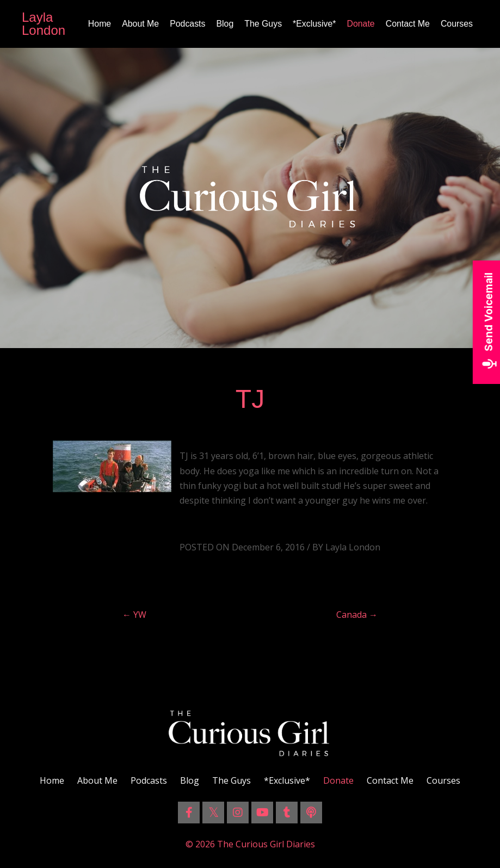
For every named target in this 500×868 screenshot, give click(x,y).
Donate (360, 24)
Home (98, 24)
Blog (224, 24)
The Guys (262, 24)
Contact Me (408, 24)
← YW (134, 615)
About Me (138, 24)
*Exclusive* (313, 24)
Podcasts (186, 24)
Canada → (357, 615)
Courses (456, 24)
